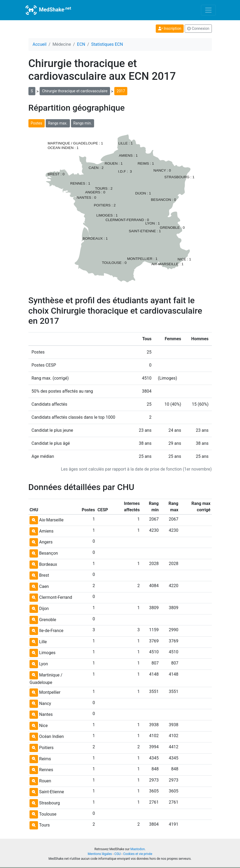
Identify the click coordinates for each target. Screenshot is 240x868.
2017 (121, 91)
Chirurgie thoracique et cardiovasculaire (75, 91)
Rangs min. (83, 123)
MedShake (48, 10)
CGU (117, 854)
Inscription (170, 28)
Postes (37, 123)
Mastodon (137, 849)
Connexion (198, 28)
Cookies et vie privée (138, 854)
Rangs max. (58, 123)
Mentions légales (100, 854)
